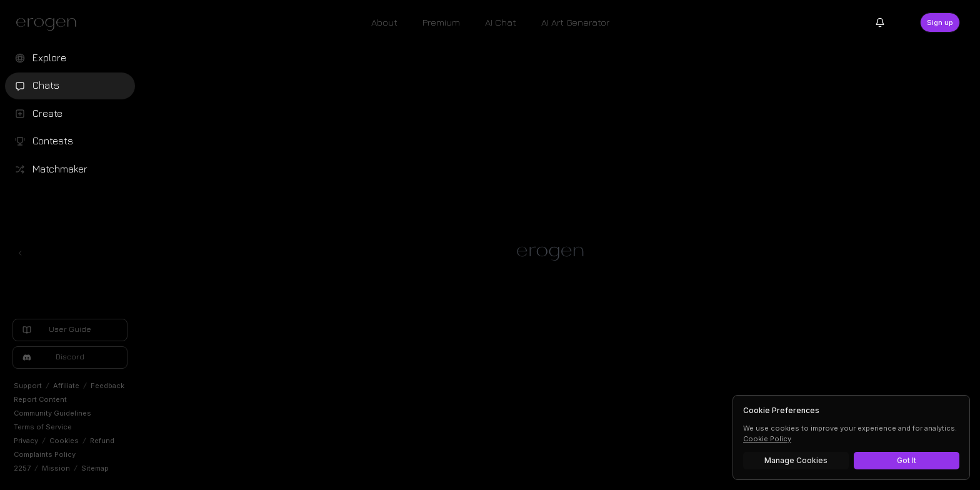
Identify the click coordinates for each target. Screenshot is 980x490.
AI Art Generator (575, 22)
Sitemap (95, 468)
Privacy (26, 441)
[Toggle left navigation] (20, 253)
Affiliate (66, 386)
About (384, 22)
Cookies (64, 441)
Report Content (40, 399)
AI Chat (501, 22)
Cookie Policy (767, 439)
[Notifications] (880, 22)
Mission (56, 468)
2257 (22, 468)
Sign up (940, 22)
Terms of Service (43, 427)
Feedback (107, 386)
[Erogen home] (50, 24)
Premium (441, 22)
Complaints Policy (45, 454)
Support (28, 386)
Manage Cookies (796, 460)
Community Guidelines (52, 413)
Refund (102, 441)
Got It (907, 460)
